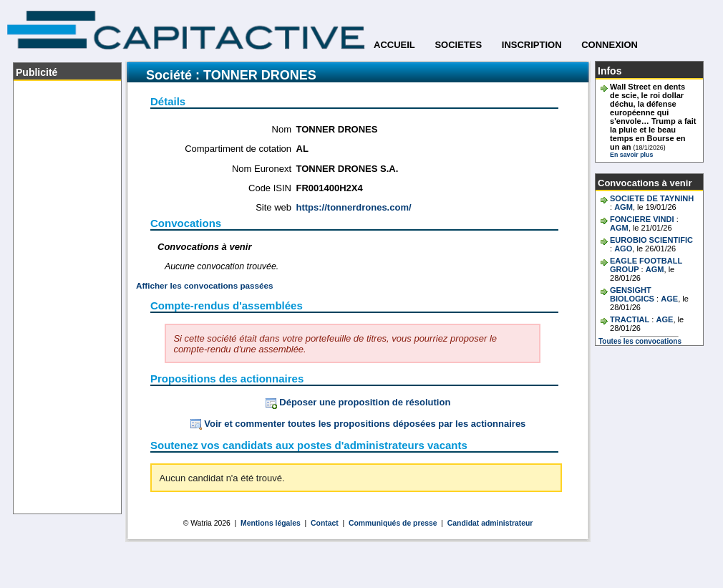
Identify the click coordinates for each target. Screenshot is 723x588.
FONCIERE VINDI (642, 219)
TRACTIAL (630, 319)
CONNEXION (610, 45)
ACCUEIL (394, 45)
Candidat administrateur (490, 523)
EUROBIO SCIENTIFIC (651, 240)
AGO (623, 249)
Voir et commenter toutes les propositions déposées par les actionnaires (358, 424)
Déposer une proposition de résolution (358, 402)
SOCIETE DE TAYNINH (652, 198)
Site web (273, 207)
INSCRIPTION (532, 45)
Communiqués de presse (393, 523)
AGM (623, 207)
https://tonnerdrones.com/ (354, 207)
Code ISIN (270, 188)
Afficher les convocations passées (205, 285)
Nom (282, 129)
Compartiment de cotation (238, 149)
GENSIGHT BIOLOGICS (632, 294)
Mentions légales (271, 523)
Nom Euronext (262, 169)
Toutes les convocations (640, 341)
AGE (669, 299)
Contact (325, 523)
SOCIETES (458, 45)
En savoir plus (631, 155)
